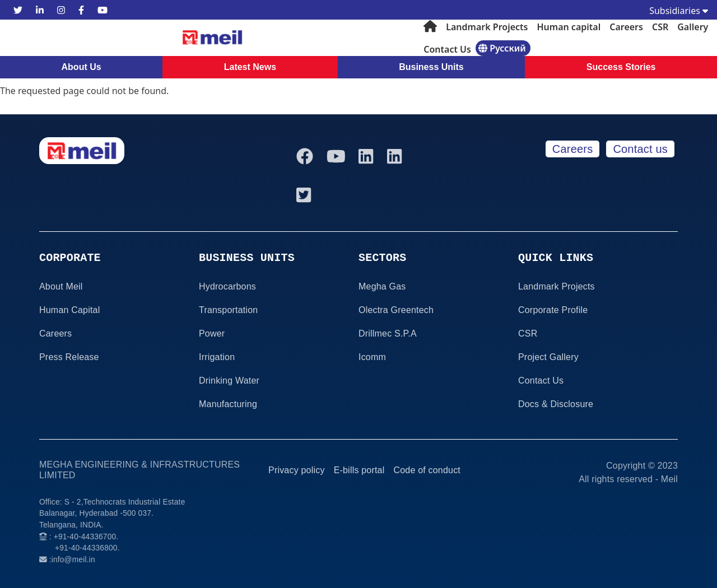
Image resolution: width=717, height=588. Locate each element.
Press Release (69, 357)
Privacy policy (297, 470)
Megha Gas (382, 286)
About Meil (61, 286)
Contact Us (447, 49)
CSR (660, 27)
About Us (82, 67)
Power (212, 333)
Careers (626, 27)
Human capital (569, 27)
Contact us (640, 149)
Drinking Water (229, 381)
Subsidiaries (679, 11)
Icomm (372, 357)
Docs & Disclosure (556, 404)
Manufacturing (228, 404)
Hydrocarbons (227, 286)
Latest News (250, 67)
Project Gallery (548, 357)
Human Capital (69, 310)
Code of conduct (427, 470)
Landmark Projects (487, 27)
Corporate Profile (553, 310)
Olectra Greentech (396, 310)
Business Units (431, 67)
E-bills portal (359, 470)
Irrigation (217, 357)
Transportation (228, 310)
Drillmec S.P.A (388, 333)
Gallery (693, 27)
